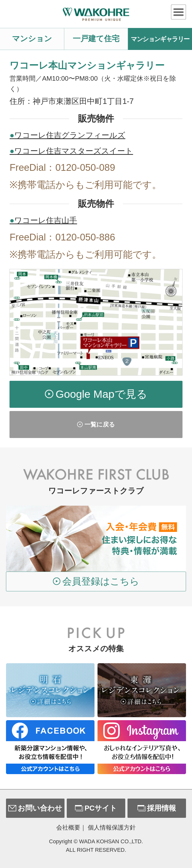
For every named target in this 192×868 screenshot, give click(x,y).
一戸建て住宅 (96, 39)
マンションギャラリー (160, 39)
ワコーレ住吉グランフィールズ (67, 135)
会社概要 (68, 827)
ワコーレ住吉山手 (43, 220)
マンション (32, 39)
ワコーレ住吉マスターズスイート (71, 151)
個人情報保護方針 (112, 827)
